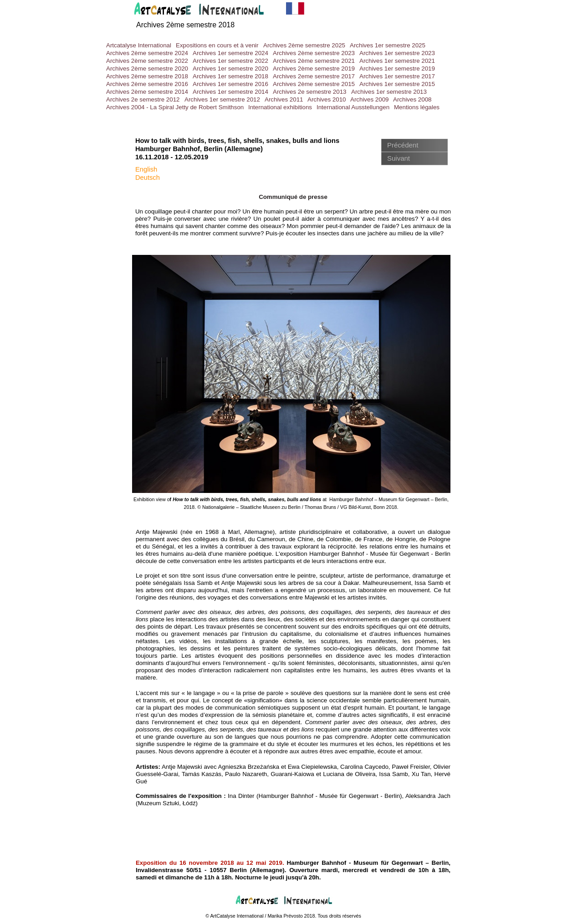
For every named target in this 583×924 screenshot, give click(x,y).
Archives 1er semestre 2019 (397, 69)
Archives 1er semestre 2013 (389, 92)
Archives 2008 (412, 99)
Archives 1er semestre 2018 (230, 76)
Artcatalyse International (139, 45)
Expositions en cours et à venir (217, 45)
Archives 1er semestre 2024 (230, 53)
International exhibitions (280, 107)
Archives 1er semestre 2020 (230, 69)
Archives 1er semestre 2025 (388, 45)
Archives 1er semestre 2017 (397, 76)
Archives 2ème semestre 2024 (147, 53)
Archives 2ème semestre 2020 (147, 69)
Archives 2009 (369, 99)
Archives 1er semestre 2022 (230, 61)
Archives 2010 (327, 99)
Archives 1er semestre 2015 (397, 84)
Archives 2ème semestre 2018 (185, 25)
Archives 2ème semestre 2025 (304, 45)
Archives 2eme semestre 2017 (314, 76)
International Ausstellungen (353, 107)
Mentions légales (417, 107)
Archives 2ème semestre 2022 (147, 61)
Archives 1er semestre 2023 (397, 53)
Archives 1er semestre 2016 (230, 84)
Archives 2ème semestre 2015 (314, 84)
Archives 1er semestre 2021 (397, 61)
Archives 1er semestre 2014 (230, 92)
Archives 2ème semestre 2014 (147, 92)
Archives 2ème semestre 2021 (314, 61)
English (146, 169)
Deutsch (148, 178)
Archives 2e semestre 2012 (143, 99)
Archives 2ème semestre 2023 (314, 53)
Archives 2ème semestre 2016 (147, 84)
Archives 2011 (284, 99)
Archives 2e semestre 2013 (310, 92)
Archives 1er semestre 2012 (222, 99)
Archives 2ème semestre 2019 (314, 69)
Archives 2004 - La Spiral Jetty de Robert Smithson (175, 107)
